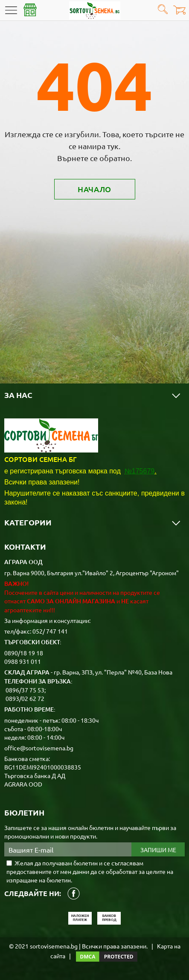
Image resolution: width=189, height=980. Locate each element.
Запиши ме (158, 850)
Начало (94, 189)
